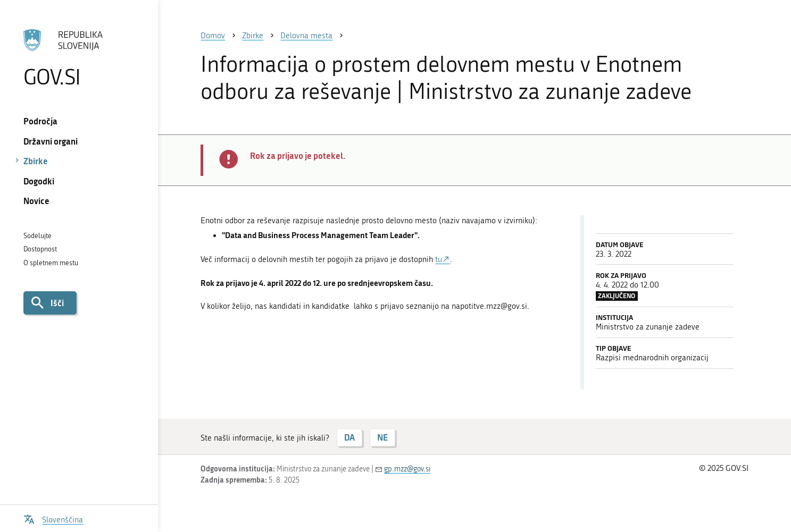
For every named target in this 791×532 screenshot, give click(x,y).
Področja (40, 121)
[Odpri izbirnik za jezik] (53, 518)
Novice (36, 201)
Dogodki (39, 181)
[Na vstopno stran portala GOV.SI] (79, 58)
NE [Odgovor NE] (382, 437)
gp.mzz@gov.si (407, 469)
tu (439, 259)
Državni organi (51, 141)
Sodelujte (38, 236)
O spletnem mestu (51, 263)
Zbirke (36, 161)
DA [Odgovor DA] (349, 437)
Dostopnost (40, 249)
